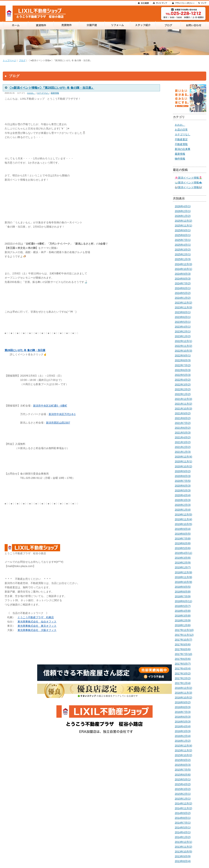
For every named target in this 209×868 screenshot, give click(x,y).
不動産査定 (181, 139)
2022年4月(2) (183, 380)
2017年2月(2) (183, 678)
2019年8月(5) (183, 534)
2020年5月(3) (183, 490)
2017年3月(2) (183, 674)
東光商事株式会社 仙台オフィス (37, 622)
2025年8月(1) (183, 235)
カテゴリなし (43, 93)
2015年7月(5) (183, 770)
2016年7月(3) (183, 712)
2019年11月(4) (183, 519)
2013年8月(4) (183, 861)
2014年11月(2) (183, 808)
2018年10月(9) (183, 582)
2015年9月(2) (183, 760)
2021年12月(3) (183, 399)
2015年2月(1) (183, 794)
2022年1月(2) (183, 394)
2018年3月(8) (183, 616)
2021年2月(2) (183, 447)
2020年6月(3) (183, 486)
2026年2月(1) (183, 211)
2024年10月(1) (183, 269)
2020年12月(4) (183, 457)
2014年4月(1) (183, 832)
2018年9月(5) (183, 587)
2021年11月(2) (183, 404)
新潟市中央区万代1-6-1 (62, 414)
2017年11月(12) (184, 635)
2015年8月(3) (183, 765)
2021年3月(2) (183, 442)
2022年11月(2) (183, 346)
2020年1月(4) (183, 510)
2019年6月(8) (183, 543)
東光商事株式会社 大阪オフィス (37, 630)
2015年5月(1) (183, 779)
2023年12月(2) (183, 303)
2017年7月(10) (183, 654)
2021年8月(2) (183, 418)
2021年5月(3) (183, 433)
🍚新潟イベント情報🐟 (188, 182)
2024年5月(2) (183, 293)
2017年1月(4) (183, 683)
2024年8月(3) (183, 279)
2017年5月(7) (183, 664)
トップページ (9, 60)
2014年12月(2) (183, 803)
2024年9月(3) (183, 274)
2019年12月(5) (183, 515)
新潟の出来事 (183, 149)
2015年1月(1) (183, 799)
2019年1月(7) (183, 567)
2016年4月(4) (183, 726)
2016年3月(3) (183, 731)
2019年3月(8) (183, 558)
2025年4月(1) (183, 245)
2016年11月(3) (183, 693)
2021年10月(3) (183, 409)
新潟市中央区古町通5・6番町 (50, 406)
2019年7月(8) (183, 539)
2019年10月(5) (183, 524)
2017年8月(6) (183, 649)
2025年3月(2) (183, 250)
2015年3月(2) (183, 789)
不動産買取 (181, 144)
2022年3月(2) (183, 385)
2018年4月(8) (183, 611)
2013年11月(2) (183, 847)
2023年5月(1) (183, 322)
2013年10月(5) (183, 852)
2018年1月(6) (183, 625)
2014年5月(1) (183, 828)
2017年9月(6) (183, 644)
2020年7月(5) (183, 481)
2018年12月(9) (183, 572)
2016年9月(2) (183, 702)
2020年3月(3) (183, 500)
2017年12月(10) (184, 630)
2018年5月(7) (183, 606)
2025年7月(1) (183, 240)
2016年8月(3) (183, 707)
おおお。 (31, 93)
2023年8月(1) (183, 312)
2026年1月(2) (183, 216)
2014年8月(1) (183, 818)
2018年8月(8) (183, 592)
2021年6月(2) (183, 428)
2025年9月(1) (183, 230)
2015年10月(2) (183, 755)
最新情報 (55, 93)
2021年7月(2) (183, 423)
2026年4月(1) (183, 206)
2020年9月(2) (183, 471)
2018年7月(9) (183, 596)
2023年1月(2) (183, 336)
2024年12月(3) (183, 264)
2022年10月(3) (183, 351)
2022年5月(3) (183, 375)
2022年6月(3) (183, 370)
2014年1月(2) (183, 837)
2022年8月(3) (183, 360)
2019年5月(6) (183, 548)
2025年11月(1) (183, 226)
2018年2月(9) (183, 620)
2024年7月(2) (183, 283)
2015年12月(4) (183, 746)
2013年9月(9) (183, 856)
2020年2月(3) (183, 505)
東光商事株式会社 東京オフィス (37, 626)
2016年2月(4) (183, 736)
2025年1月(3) (183, 259)
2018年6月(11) (183, 601)
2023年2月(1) (183, 331)
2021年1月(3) (183, 452)
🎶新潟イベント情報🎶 (188, 187)
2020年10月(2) (183, 466)
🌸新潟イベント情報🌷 (188, 178)
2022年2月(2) (183, 389)
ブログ (22, 60)
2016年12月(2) (183, 688)
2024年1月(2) (183, 298)
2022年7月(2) (183, 365)
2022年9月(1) (183, 356)
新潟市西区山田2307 (58, 423)
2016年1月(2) (183, 741)
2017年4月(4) (183, 669)
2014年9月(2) (183, 813)
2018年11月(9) (183, 577)
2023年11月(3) (183, 307)
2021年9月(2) (183, 413)
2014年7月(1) (183, 823)
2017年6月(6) (183, 659)
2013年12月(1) (183, 842)
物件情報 (180, 159)
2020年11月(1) (183, 461)
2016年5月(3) (183, 722)
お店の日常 (181, 130)
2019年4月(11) (183, 553)
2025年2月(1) (183, 254)
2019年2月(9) (183, 563)
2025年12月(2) (183, 221)
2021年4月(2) (183, 437)
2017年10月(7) (183, 640)
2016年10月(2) (183, 698)
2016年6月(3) (183, 717)
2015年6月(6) (183, 775)
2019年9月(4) (183, 529)
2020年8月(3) (183, 476)
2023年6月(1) (183, 317)
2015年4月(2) (183, 784)
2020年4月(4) (183, 495)
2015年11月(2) (183, 750)
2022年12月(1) (183, 341)
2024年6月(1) (183, 288)
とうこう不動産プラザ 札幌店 (36, 617)
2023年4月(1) (183, 327)
